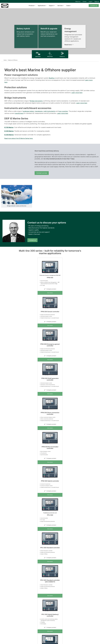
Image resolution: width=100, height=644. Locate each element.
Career (85, 2)
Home (5, 60)
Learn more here (77, 93)
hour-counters (63, 111)
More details (50, 293)
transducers (39, 111)
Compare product (50, 289)
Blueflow (52, 78)
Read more (68, 45)
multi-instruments (49, 111)
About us (78, 2)
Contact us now (42, 173)
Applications (41, 6)
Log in (91, 2)
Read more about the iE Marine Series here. (19, 138)
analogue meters (28, 111)
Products (31, 6)
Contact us (94, 6)
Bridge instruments (36, 101)
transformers (19, 113)
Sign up (97, 2)
